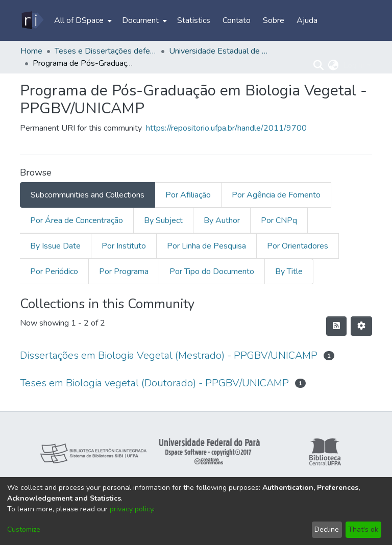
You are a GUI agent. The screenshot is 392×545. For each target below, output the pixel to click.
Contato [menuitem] (237, 20)
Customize (24, 529)
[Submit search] (319, 65)
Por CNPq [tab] (279, 220)
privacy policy (131, 509)
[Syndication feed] (336, 326)
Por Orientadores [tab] (298, 246)
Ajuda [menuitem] (307, 20)
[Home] (32, 20)
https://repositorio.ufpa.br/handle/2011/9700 (226, 128)
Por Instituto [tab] (124, 246)
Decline (327, 529)
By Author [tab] (222, 220)
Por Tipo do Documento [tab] (212, 271)
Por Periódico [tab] (54, 271)
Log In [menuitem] (354, 65)
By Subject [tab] (163, 220)
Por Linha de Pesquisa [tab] (206, 246)
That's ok (363, 529)
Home (31, 51)
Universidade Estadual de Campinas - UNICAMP (220, 51)
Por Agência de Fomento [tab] (276, 195)
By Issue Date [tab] (55, 246)
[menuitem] (82, 20)
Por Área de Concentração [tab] (77, 220)
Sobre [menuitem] (274, 20)
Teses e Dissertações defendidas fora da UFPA (106, 51)
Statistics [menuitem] (194, 20)
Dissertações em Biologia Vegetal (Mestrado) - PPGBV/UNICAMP (169, 355)
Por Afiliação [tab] (188, 195)
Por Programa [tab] (124, 271)
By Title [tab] (289, 271)
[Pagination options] (361, 326)
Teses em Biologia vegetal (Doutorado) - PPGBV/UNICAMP (154, 383)
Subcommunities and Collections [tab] (88, 195)
